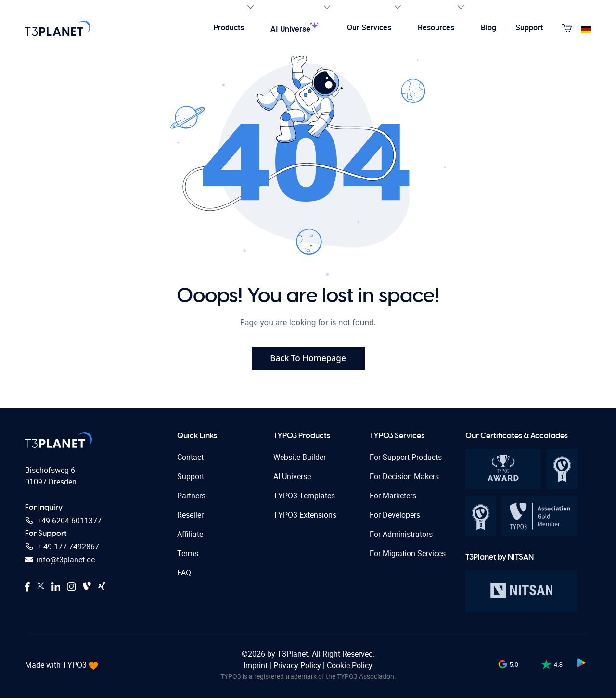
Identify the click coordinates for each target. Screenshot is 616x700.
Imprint (257, 668)
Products (239, 22)
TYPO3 (76, 667)
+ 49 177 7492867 (62, 550)
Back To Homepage (308, 359)
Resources (446, 22)
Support (533, 23)
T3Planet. (294, 656)
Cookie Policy (350, 668)
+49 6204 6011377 (63, 523)
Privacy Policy (297, 668)
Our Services (379, 22)
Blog (493, 23)
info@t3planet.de (60, 563)
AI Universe (306, 23)
